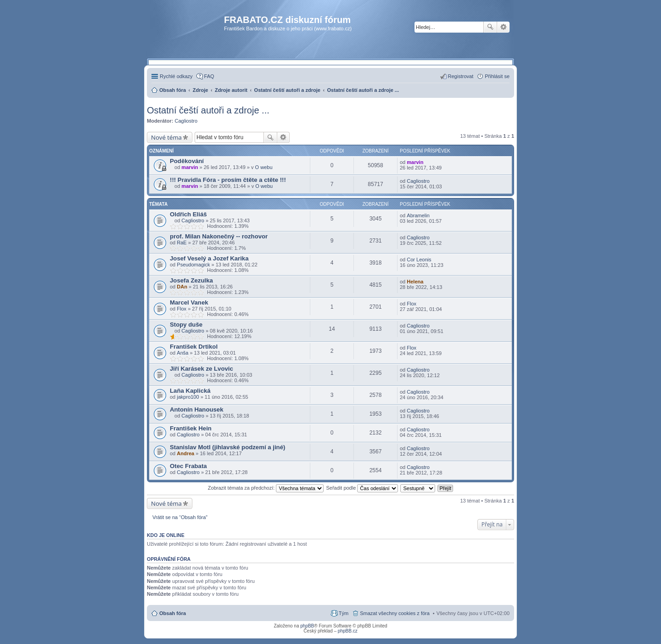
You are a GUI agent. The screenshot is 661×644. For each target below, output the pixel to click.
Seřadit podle (362, 488)
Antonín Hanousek (197, 410)
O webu (264, 167)
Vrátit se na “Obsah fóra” (180, 517)
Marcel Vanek (189, 302)
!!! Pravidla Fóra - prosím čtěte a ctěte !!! (228, 180)
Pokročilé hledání (503, 27)
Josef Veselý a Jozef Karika (209, 258)
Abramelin (418, 215)
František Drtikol (194, 347)
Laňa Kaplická (190, 391)
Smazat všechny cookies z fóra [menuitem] (395, 613)
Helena (415, 282)
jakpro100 (188, 397)
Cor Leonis (419, 260)
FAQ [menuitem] (209, 76)
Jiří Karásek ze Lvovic (202, 369)
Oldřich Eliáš (188, 214)
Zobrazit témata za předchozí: (266, 488)
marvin (190, 167)
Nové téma (166, 137)
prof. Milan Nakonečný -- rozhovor (219, 236)
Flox (182, 309)
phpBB (307, 626)
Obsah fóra (173, 613)
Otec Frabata (188, 466)
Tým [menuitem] (344, 613)
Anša (182, 353)
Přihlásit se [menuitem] (497, 76)
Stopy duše (186, 325)
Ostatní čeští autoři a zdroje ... (208, 110)
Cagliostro (186, 121)
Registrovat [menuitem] (461, 76)
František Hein (191, 428)
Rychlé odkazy (176, 76)
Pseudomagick (193, 265)
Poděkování (187, 161)
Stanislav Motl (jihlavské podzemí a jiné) (227, 447)
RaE (182, 243)
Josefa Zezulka (191, 280)
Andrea (185, 453)
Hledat (490, 27)
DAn (182, 287)
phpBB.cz (348, 631)
